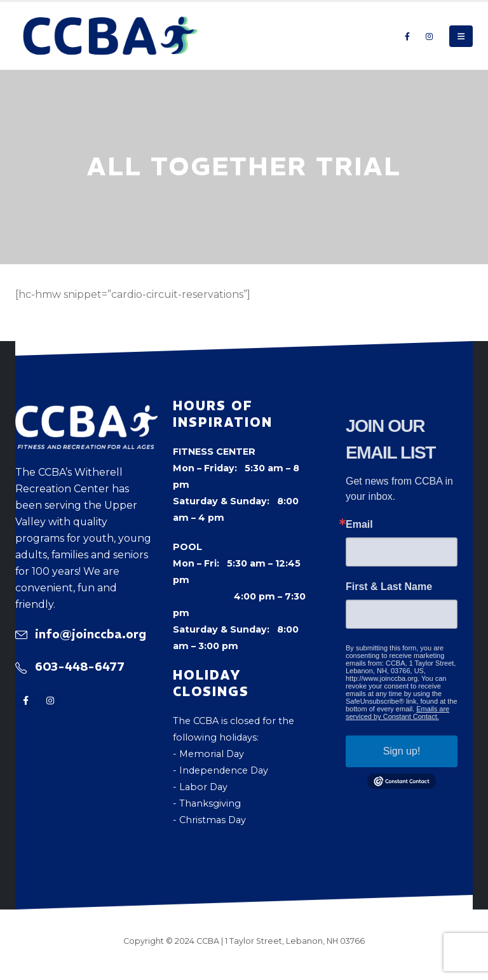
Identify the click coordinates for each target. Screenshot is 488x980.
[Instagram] (429, 36)
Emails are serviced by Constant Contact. (397, 713)
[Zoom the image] (86, 413)
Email (359, 525)
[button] (461, 36)
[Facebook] (407, 36)
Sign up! (402, 751)
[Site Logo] (111, 36)
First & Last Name (389, 587)
